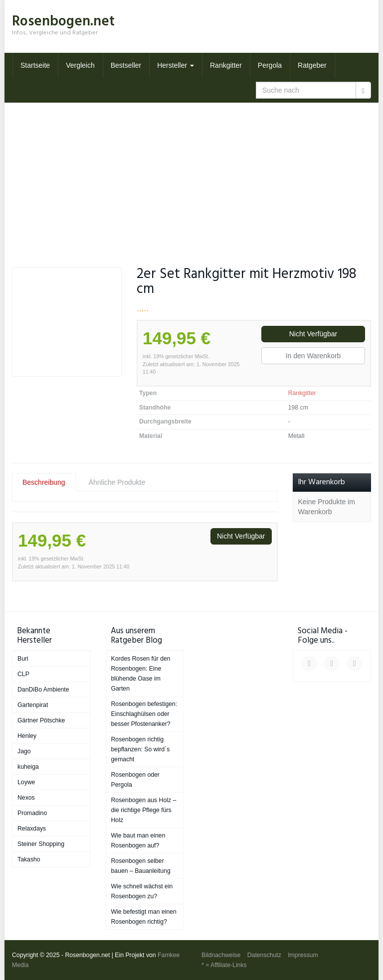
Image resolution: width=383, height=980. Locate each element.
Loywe (26, 782)
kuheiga (28, 767)
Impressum (303, 955)
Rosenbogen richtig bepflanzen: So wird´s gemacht (141, 749)
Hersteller (176, 65)
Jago (24, 751)
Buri (23, 659)
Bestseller (126, 65)
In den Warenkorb (313, 356)
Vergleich (80, 65)
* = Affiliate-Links (224, 965)
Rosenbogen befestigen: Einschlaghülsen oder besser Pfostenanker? (144, 714)
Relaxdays (32, 829)
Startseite (35, 65)
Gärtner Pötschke (41, 720)
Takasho (29, 859)
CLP (23, 674)
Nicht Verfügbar (313, 334)
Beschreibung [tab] (44, 482)
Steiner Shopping (41, 844)
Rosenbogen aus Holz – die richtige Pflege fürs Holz (144, 810)
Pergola (270, 65)
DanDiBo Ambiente (43, 690)
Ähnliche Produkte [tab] (117, 482)
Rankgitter (226, 65)
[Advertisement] (191, 177)
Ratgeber (312, 65)
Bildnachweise (221, 955)
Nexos (26, 798)
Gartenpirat (33, 705)
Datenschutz (264, 955)
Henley (27, 736)
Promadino (32, 813)
